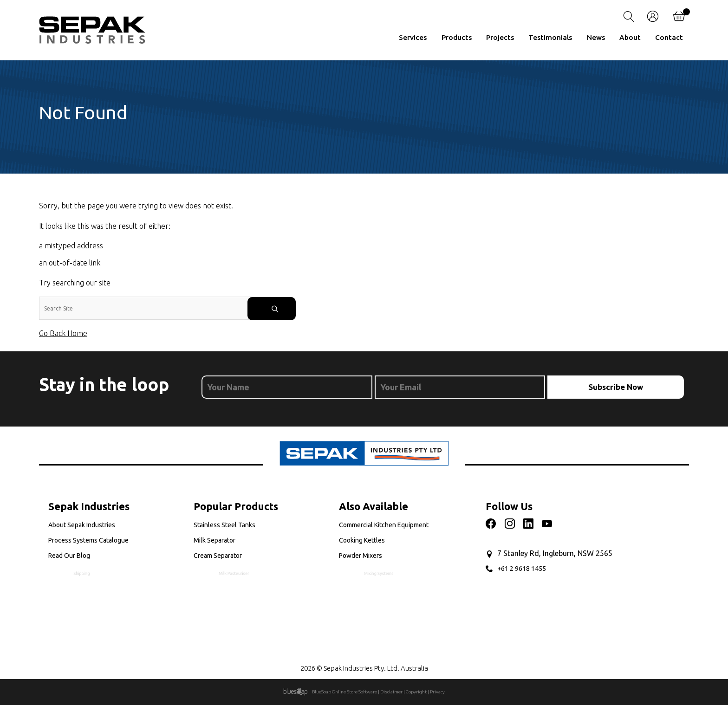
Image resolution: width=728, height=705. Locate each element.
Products (457, 37)
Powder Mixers (375, 558)
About (630, 37)
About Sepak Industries (82, 525)
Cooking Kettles (366, 541)
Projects (500, 37)
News (596, 37)
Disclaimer (391, 692)
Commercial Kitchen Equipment (384, 525)
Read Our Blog (87, 558)
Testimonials (550, 37)
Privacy (437, 692)
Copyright (416, 692)
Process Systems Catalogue (91, 541)
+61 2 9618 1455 (522, 569)
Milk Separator (219, 541)
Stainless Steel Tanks (224, 525)
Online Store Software (354, 692)
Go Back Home (63, 333)
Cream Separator (234, 558)
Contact (669, 37)
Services (413, 37)
